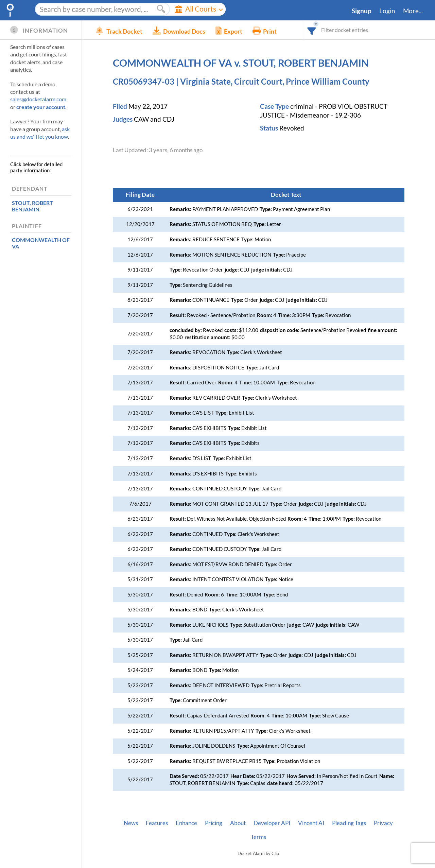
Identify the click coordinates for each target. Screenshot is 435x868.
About (238, 823)
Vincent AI (311, 823)
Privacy (383, 823)
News (131, 823)
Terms (258, 837)
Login (387, 11)
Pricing (214, 823)
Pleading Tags (349, 823)
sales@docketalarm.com (38, 99)
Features (157, 823)
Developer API (272, 823)
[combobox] (312, 30)
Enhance (186, 823)
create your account (41, 107)
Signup (362, 11)
